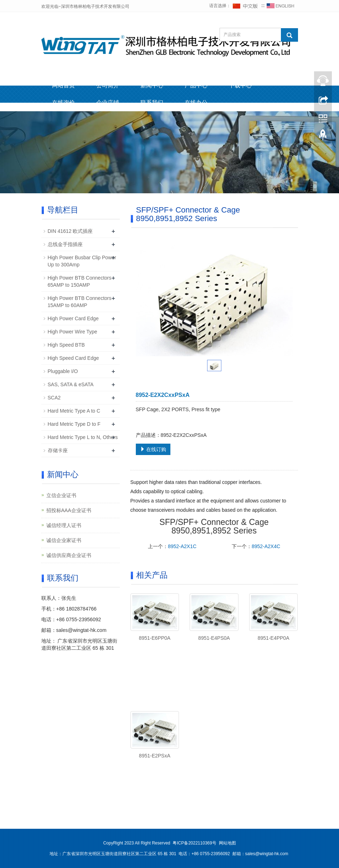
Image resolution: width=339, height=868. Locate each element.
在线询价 (63, 103)
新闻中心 (152, 85)
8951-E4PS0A (214, 638)
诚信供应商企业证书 (69, 555)
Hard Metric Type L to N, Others (83, 437)
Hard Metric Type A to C (74, 411)
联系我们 (152, 103)
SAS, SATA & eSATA (71, 384)
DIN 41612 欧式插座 (70, 231)
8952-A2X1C (182, 546)
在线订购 (153, 449)
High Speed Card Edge (73, 358)
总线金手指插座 (65, 244)
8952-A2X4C (266, 546)
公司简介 (108, 85)
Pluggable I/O (63, 371)
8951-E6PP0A (155, 638)
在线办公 (196, 103)
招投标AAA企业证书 (69, 510)
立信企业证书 (61, 495)
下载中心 (240, 85)
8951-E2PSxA (155, 756)
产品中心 (196, 85)
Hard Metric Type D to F (74, 424)
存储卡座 (58, 450)
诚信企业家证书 (64, 540)
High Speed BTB (66, 345)
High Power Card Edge (73, 318)
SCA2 (54, 398)
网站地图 (227, 843)
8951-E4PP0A (274, 638)
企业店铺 (108, 103)
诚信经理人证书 (64, 525)
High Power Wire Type (73, 332)
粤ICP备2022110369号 (194, 843)
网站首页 (63, 85)
